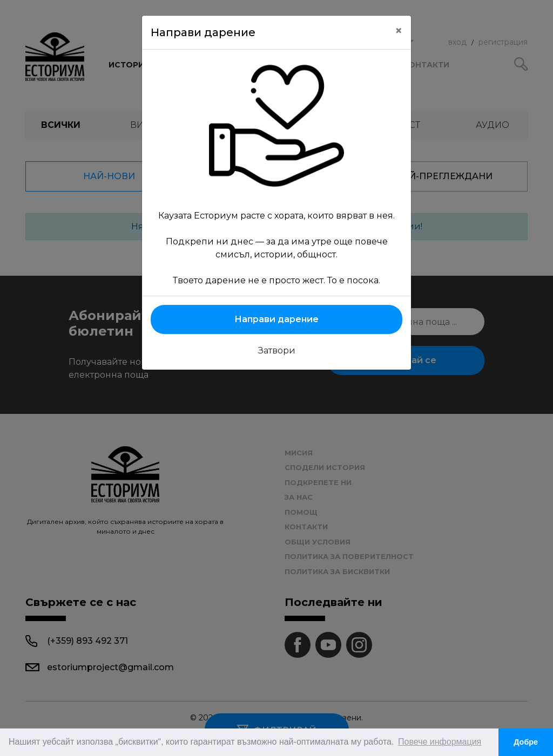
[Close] (399, 31)
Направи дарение (276, 319)
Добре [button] (526, 742)
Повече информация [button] (440, 742)
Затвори (277, 350)
